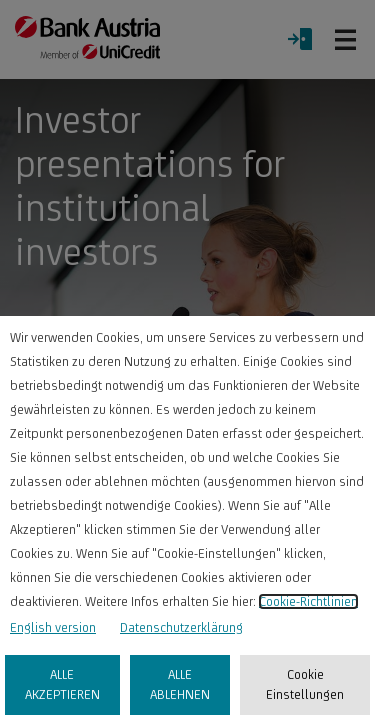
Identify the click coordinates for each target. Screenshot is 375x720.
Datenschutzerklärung (181, 627)
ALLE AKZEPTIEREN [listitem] (62, 684)
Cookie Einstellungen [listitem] (305, 684)
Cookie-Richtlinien (308, 601)
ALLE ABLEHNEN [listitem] (180, 684)
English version (53, 627)
